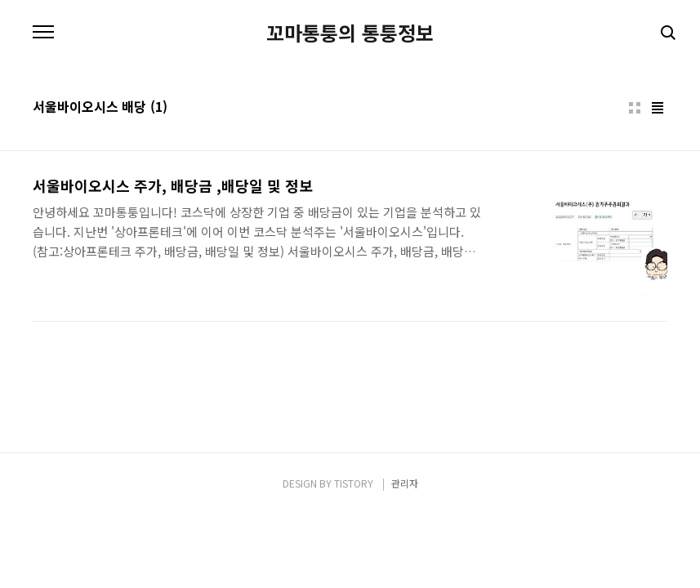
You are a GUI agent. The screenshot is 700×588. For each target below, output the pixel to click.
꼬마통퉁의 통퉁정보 (350, 33)
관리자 (405, 483)
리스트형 (658, 108)
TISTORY (354, 483)
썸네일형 (635, 108)
